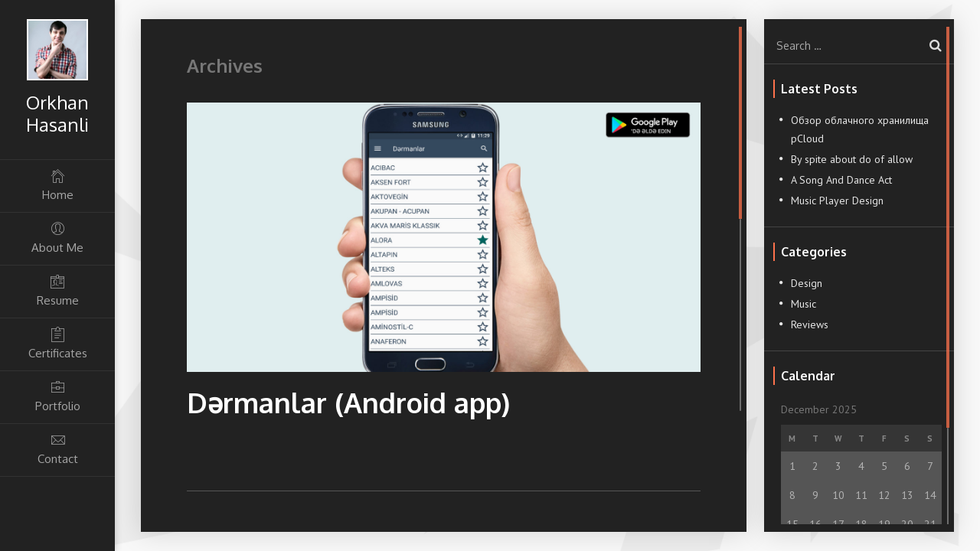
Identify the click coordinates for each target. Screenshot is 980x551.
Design (807, 283)
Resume (57, 290)
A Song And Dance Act (841, 180)
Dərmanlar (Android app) (348, 402)
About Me (57, 238)
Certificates (57, 343)
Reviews (810, 324)
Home (57, 185)
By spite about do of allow (852, 159)
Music (804, 304)
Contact (57, 449)
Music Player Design (837, 201)
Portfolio (57, 396)
